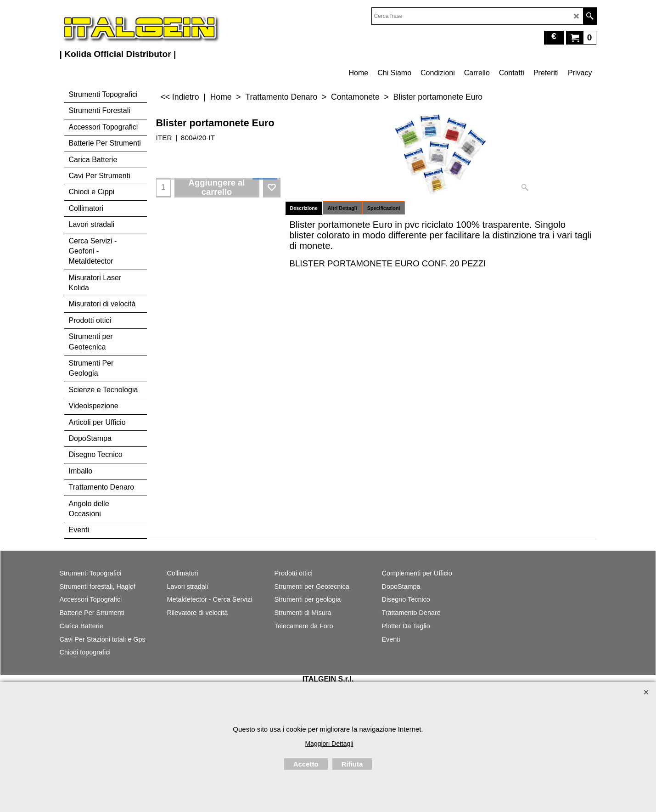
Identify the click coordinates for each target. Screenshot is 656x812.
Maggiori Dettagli (329, 744)
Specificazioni (384, 208)
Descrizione (304, 208)
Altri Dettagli (342, 208)
